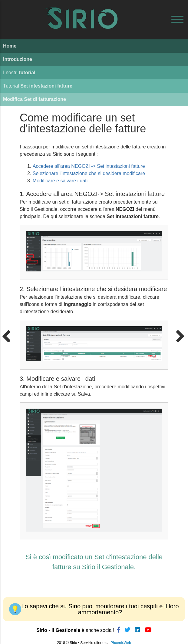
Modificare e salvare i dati (60, 181)
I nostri (19, 73)
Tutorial (38, 86)
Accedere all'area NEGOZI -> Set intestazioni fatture (89, 166)
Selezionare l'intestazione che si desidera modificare (89, 173)
